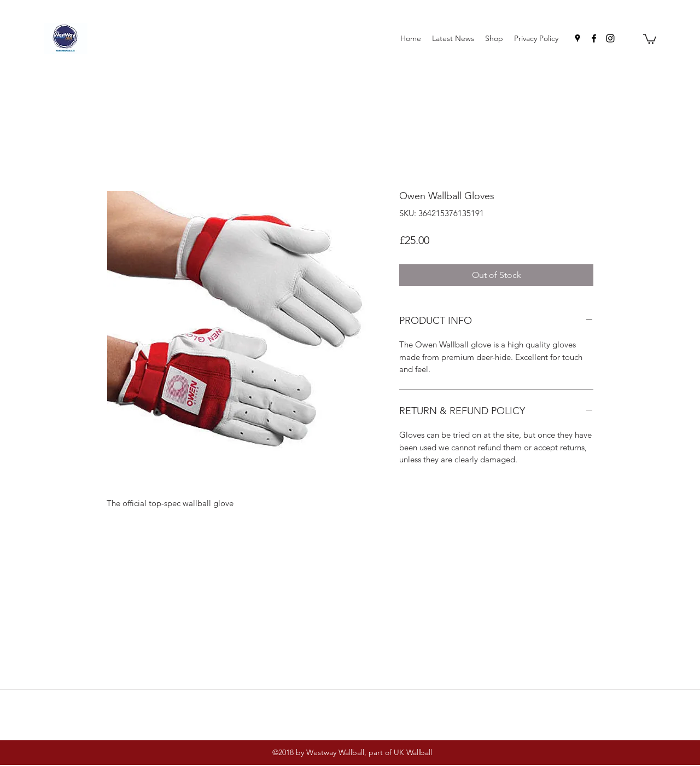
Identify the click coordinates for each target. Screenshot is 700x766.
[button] (650, 38)
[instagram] (610, 38)
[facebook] (594, 38)
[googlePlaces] (577, 38)
